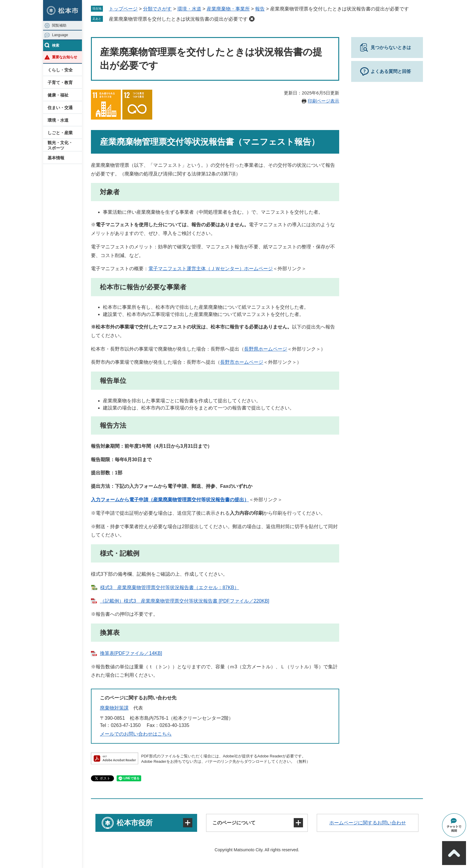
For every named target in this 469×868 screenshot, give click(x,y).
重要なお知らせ (65, 57)
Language (60, 35)
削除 (252, 19)
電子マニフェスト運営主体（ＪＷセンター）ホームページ (211, 269)
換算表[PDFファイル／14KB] (131, 653)
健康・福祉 (58, 95)
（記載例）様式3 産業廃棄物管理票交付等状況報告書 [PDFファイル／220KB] (185, 601)
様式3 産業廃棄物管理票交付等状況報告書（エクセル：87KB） (170, 587)
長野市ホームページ (242, 362)
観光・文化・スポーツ (60, 145)
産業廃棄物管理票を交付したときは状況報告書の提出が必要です (178, 19)
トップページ (123, 9)
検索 (56, 45)
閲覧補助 (59, 25)
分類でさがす (157, 9)
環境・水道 (58, 120)
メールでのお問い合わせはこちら (136, 734)
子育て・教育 (60, 82)
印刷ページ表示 (323, 101)
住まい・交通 (60, 108)
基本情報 (56, 158)
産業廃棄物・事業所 (228, 9)
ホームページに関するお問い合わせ (368, 823)
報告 (260, 9)
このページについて (234, 823)
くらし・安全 (60, 70)
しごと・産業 (60, 133)
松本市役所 (135, 823)
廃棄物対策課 (114, 708)
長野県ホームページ (266, 349)
